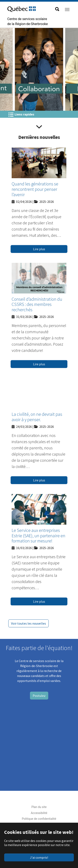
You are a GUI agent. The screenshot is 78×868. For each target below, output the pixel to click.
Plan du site (39, 807)
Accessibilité (39, 813)
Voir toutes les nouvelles (28, 623)
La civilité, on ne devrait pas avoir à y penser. (37, 417)
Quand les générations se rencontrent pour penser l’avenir (35, 189)
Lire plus (39, 249)
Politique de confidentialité (39, 819)
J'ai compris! (39, 857)
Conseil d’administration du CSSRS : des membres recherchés (37, 305)
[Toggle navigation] (67, 10)
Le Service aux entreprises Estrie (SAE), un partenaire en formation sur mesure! (38, 536)
